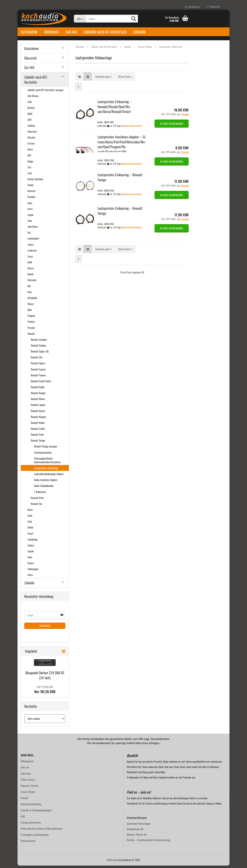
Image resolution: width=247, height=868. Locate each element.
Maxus (30, 270)
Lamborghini (33, 241)
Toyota (31, 565)
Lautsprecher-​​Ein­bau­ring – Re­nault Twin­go (120, 180)
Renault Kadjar (38, 389)
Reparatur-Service (30, 788)
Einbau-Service (28, 782)
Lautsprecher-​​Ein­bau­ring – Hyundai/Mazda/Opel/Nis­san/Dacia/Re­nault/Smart (115, 109)
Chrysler (31, 140)
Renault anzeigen (39, 342)
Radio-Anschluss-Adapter (46, 482)
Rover (30, 512)
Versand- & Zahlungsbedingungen (36, 813)
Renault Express (38, 372)
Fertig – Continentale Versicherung (149, 843)
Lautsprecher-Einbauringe (46, 470)
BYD (30, 122)
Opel (30, 312)
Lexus (30, 259)
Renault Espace (38, 366)
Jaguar (31, 217)
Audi (30, 104)
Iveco (30, 211)
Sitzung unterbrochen (31, 825)
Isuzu (30, 205)
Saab (30, 518)
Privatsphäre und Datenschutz (35, 837)
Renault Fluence (38, 378)
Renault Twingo (38, 443)
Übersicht (52, 32)
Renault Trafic (37, 437)
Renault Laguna (38, 407)
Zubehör (139, 32)
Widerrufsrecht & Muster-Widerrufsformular (42, 831)
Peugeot (31, 318)
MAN (30, 265)
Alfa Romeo (33, 98)
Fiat (29, 170)
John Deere (33, 229)
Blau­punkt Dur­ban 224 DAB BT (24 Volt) (45, 678)
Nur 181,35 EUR (45, 692)
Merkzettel (213, 7)
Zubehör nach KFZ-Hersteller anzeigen (45, 92)
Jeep (30, 223)
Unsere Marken (28, 794)
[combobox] (103, 79)
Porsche (31, 330)
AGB (23, 819)
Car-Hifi (71, 32)
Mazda (30, 277)
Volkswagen (33, 571)
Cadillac (31, 128)
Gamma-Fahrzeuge (139, 826)
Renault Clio (37, 360)
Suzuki (31, 554)
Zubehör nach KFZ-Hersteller (105, 32)
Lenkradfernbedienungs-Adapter (49, 476)
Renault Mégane (38, 419)
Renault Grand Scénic (41, 383)
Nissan (30, 306)
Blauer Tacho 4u (137, 837)
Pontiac (31, 324)
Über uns (25, 770)
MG (29, 288)
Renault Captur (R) (40, 354)
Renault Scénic (38, 431)
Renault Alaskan (38, 348)
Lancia (31, 247)
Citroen (31, 146)
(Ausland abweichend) (132, 128)
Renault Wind (37, 500)
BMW (30, 116)
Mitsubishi (32, 300)
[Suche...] (80, 19)
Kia (29, 235)
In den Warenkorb (172, 126)
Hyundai (31, 199)
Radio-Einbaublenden (44, 488)
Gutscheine (29, 32)
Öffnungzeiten (27, 763)
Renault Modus (38, 425)
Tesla (30, 559)
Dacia (30, 152)
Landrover (32, 253)
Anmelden (45, 628)
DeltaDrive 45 (135, 832)
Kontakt (24, 800)
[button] (80, 79)
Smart (30, 536)
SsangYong (32, 542)
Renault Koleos (38, 401)
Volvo (30, 577)
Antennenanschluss (43, 455)
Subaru (31, 548)
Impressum (26, 776)
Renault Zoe (36, 506)
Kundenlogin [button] (192, 7)
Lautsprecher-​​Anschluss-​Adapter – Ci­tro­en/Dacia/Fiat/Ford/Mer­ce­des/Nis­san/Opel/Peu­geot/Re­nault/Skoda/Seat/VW (122, 147)
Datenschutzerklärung (31, 806)
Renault (31, 336)
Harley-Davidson (35, 181)
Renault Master (38, 413)
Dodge (30, 164)
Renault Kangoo (38, 395)
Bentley (31, 110)
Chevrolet (32, 134)
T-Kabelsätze (40, 494)
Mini (30, 294)
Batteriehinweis (28, 843)
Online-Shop (113, 862)
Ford (30, 175)
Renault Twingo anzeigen (46, 449)
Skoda (30, 530)
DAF (29, 158)
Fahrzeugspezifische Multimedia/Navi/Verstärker (47, 463)
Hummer (32, 193)
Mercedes (32, 283)
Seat (30, 524)
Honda (30, 187)
